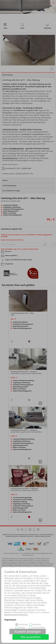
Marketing (37, 624)
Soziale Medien (39, 627)
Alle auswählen (31, 637)
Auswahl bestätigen (28, 631)
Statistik (22, 627)
